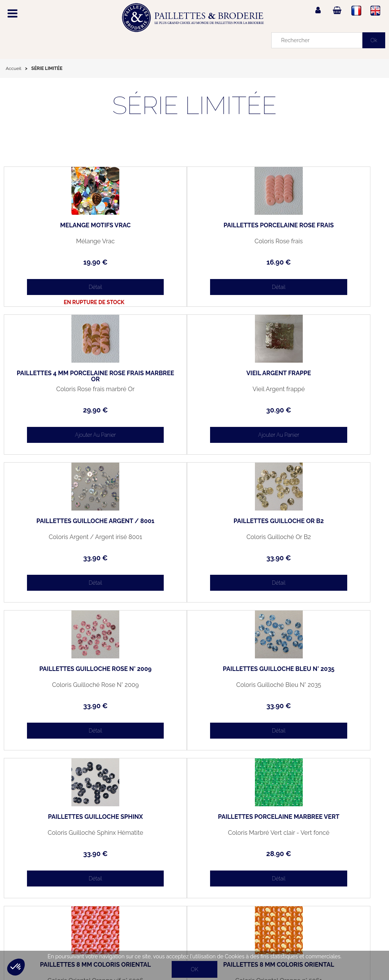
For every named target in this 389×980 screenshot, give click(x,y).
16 (194, 262)
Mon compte (25, 872)
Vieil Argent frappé (68, 389)
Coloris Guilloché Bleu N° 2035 (194, 537)
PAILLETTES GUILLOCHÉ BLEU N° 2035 (194, 524)
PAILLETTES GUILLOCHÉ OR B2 (322, 373)
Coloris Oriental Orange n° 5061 (322, 685)
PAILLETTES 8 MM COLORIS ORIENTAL (194, 672)
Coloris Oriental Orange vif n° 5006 (194, 685)
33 (195, 410)
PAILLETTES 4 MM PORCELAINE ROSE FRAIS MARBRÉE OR (322, 228)
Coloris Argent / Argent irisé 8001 (194, 389)
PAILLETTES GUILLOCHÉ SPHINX (322, 521)
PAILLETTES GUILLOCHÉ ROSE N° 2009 (68, 524)
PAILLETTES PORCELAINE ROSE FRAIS (194, 228)
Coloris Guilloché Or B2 (322, 389)
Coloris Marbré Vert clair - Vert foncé (67, 685)
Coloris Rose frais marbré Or (321, 241)
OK (194, 969)
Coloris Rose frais (194, 241)
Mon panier (23, 889)
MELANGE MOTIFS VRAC (67, 225)
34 (195, 706)
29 (322, 262)
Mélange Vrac (67, 241)
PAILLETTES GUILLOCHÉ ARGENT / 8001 (194, 376)
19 (67, 262)
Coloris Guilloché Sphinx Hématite (322, 537)
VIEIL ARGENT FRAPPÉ (67, 373)
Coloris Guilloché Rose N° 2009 (67, 537)
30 (68, 410)
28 (67, 706)
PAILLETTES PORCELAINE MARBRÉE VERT (68, 672)
